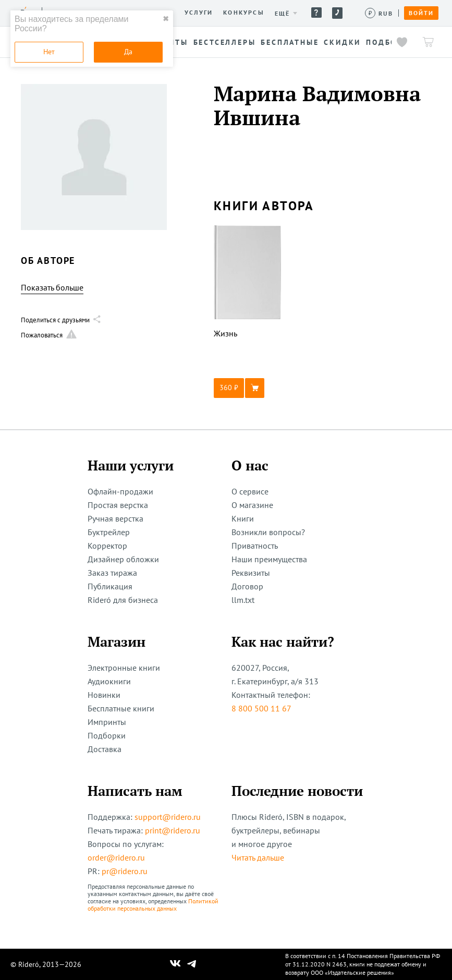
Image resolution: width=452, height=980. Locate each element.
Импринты (107, 722)
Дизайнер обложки (123, 559)
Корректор (107, 546)
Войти (421, 13)
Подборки (107, 735)
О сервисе (250, 491)
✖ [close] (166, 19)
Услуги (199, 13)
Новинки (104, 695)
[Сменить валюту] (379, 13)
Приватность (255, 546)
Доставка (105, 749)
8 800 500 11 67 (261, 708)
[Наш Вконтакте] (175, 964)
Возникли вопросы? (268, 532)
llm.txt (243, 600)
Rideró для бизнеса (123, 600)
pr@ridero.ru (125, 871)
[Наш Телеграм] (191, 964)
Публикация (110, 586)
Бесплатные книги (121, 708)
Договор (247, 586)
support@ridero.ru (168, 817)
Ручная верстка (115, 518)
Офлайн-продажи (120, 491)
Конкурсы (244, 13)
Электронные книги (124, 668)
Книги (243, 518)
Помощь (316, 13)
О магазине (252, 505)
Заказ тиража (112, 573)
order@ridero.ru (116, 857)
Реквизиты (251, 573)
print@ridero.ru (173, 830)
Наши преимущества (269, 559)
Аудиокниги (109, 681)
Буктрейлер (109, 532)
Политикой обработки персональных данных (153, 905)
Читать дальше (258, 857)
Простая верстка (118, 505)
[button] (248, 388)
